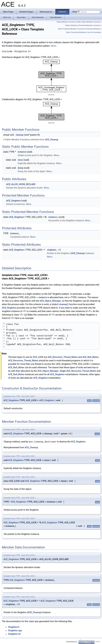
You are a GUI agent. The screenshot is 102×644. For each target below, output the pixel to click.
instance (22, 152)
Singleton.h (14, 627)
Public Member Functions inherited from (30, 140)
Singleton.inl (14, 634)
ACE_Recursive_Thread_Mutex (63, 357)
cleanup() (64, 304)
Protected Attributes (93, 29)
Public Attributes (71, 25)
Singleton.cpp (15, 630)
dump (21, 168)
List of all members (94, 32)
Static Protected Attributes (76, 32)
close (20, 160)
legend (51, 95)
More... (54, 46)
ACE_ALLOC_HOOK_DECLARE (21, 184)
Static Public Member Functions (89, 22)
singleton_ (52, 250)
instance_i (53, 217)
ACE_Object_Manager (50, 301)
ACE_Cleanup (52, 140)
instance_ (15, 233)
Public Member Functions (66, 22)
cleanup (20, 135)
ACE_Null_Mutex (90, 357)
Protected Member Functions (90, 25)
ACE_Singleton (13, 201)
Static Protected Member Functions (71, 29)
